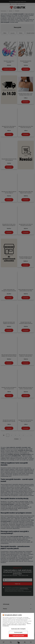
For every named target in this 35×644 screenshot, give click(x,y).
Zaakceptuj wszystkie (18, 636)
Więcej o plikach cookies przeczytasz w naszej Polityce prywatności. (17, 625)
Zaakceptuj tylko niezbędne (18, 629)
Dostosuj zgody (18, 632)
